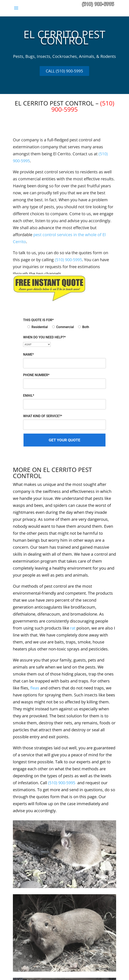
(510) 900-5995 (62, 783)
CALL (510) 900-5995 (64, 71)
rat (73, 628)
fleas (35, 688)
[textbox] (64, 40)
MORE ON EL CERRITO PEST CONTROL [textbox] (52, 473)
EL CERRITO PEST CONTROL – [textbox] (64, 107)
